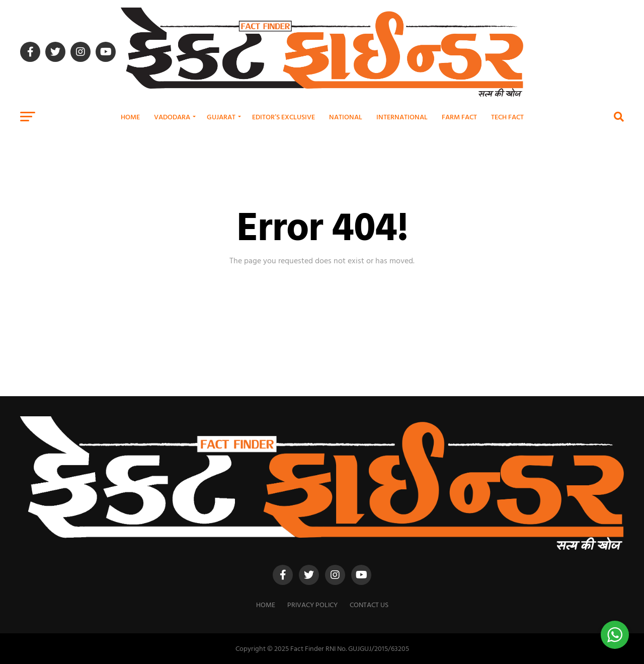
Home (130, 117)
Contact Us (369, 604)
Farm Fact (459, 117)
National (346, 117)
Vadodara (172, 117)
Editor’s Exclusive (284, 117)
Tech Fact (507, 117)
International (402, 117)
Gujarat (221, 117)
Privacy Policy (312, 604)
